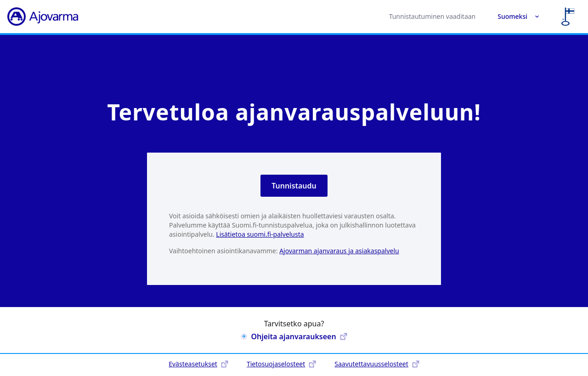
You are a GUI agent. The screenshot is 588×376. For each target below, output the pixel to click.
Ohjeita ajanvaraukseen (294, 336)
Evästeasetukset (198, 364)
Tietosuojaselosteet (281, 364)
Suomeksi (518, 16)
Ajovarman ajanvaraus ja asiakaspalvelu (339, 251)
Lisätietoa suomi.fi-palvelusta (260, 234)
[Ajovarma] (43, 17)
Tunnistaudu (294, 186)
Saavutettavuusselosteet (377, 364)
